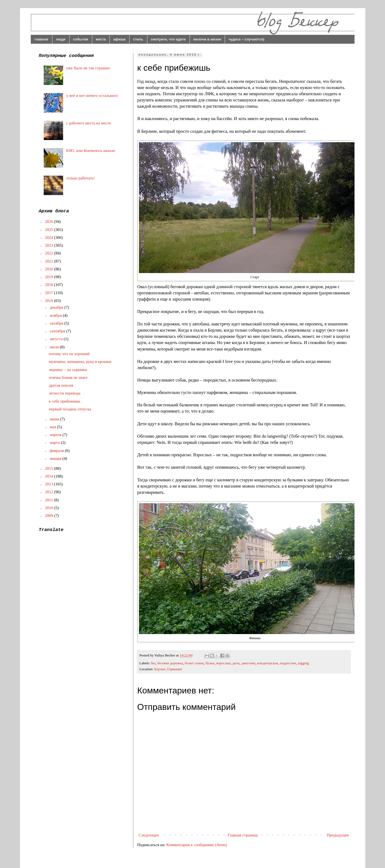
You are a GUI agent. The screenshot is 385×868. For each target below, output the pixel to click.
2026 (50, 222)
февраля (57, 451)
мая (54, 427)
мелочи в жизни (207, 39)
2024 (50, 237)
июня (55, 419)
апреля (56, 435)
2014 (50, 476)
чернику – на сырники (68, 370)
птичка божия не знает (68, 377)
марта (55, 442)
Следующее (149, 835)
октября (57, 323)
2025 (50, 230)
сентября (58, 331)
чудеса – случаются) (246, 39)
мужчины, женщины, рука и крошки (80, 362)
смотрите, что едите (168, 39)
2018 (50, 285)
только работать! (80, 178)
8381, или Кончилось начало (91, 151)
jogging (303, 663)
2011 (50, 500)
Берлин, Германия (168, 669)
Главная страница (243, 835)
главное (42, 39)
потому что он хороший (69, 354)
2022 (50, 253)
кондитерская (268, 663)
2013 (50, 484)
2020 (50, 269)
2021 (50, 261)
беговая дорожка (170, 663)
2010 (50, 508)
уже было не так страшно (88, 68)
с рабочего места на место (88, 123)
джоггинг (248, 663)
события (81, 39)
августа (57, 339)
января (56, 458)
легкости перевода (65, 393)
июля (55, 347)
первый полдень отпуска (70, 409)
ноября (56, 315)
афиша (119, 39)
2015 (50, 468)
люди (61, 39)
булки (210, 663)
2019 (50, 277)
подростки (288, 663)
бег (153, 663)
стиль (138, 39)
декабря (57, 307)
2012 (50, 492)
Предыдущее (338, 835)
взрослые (224, 663)
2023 (50, 245)
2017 (50, 293)
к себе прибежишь (65, 401)
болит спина (194, 663)
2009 (50, 516)
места (101, 39)
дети (236, 663)
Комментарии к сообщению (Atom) (197, 845)
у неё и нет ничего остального (92, 96)
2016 (50, 301)
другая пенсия (61, 385)
